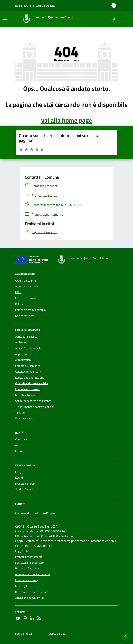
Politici (19, 304)
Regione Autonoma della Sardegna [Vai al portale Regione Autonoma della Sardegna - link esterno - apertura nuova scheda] (35, 5)
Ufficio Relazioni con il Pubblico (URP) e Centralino (44, 536)
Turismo (20, 413)
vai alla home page (67, 120)
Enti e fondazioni (25, 298)
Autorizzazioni (23, 360)
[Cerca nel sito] (113, 19)
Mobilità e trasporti (26, 395)
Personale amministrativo (30, 310)
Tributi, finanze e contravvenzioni (34, 407)
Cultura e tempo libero (28, 372)
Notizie (19, 451)
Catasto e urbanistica (28, 366)
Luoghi (19, 472)
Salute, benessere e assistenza (33, 401)
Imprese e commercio (28, 389)
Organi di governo (26, 281)
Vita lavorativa (24, 418)
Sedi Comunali (24, 634)
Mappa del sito (57, 634)
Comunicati (22, 439)
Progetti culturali (25, 484)
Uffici (18, 292)
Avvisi (19, 445)
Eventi (19, 478)
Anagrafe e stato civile (28, 348)
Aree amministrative (27, 286)
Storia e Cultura (24, 489)
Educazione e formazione (30, 378)
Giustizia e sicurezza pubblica (32, 383)
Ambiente (21, 342)
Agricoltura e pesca (26, 337)
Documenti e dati (25, 316)
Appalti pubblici (24, 354)
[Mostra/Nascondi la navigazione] (5, 18)
